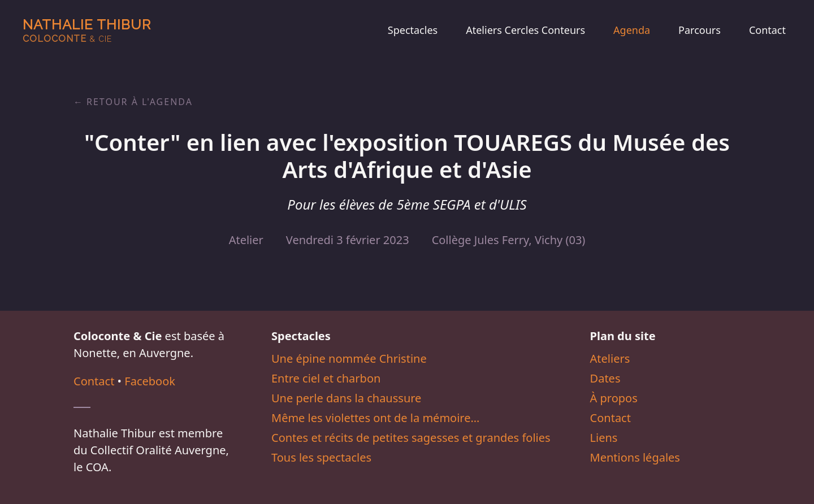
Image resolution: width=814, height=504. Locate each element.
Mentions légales (635, 457)
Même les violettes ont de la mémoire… (375, 418)
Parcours (700, 30)
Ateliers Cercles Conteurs (525, 30)
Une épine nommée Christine (349, 359)
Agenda (632, 30)
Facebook (150, 381)
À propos (614, 398)
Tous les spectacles (321, 457)
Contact (767, 30)
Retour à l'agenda (140, 102)
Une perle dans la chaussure (346, 398)
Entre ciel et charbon (326, 378)
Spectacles (413, 30)
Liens (604, 438)
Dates (605, 378)
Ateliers (610, 359)
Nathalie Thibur (87, 30)
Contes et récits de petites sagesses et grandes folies (411, 438)
